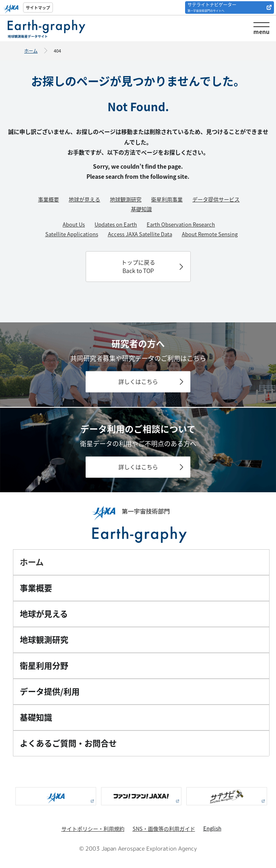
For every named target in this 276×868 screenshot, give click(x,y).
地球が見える (84, 199)
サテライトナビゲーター (212, 7)
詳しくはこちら (138, 382)
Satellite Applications (72, 234)
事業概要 (48, 199)
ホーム (31, 51)
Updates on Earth (116, 224)
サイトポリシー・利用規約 (93, 829)
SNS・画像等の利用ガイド (164, 829)
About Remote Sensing (210, 234)
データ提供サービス (216, 199)
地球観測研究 (126, 199)
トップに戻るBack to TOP (138, 266)
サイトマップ (38, 7)
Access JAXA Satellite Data (140, 234)
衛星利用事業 (167, 199)
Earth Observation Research (181, 224)
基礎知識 (141, 209)
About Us (74, 224)
